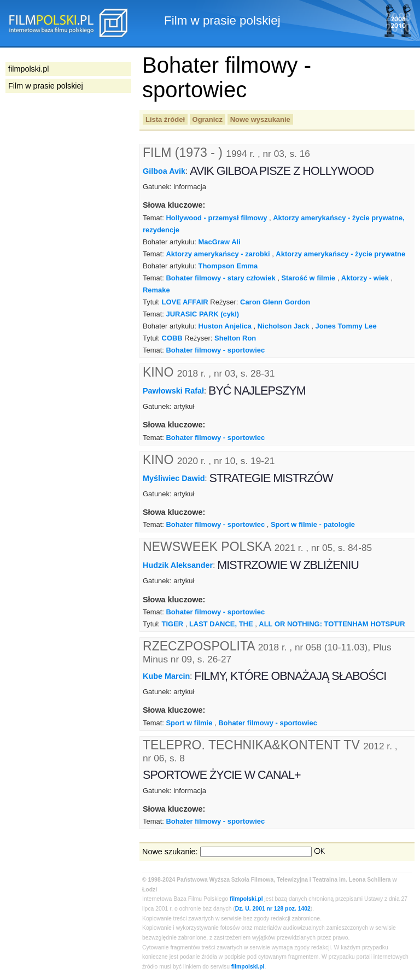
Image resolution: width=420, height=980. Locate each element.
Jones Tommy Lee (346, 326)
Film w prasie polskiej (46, 86)
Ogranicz (208, 119)
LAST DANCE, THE (221, 624)
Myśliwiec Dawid (174, 478)
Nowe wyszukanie (260, 119)
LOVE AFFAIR (185, 302)
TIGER (173, 624)
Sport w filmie (189, 723)
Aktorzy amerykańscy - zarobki (218, 254)
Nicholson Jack (284, 326)
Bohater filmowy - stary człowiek (220, 278)
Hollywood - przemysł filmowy (216, 218)
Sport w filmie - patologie (313, 524)
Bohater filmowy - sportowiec (215, 350)
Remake (156, 290)
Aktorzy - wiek (365, 278)
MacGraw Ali (220, 242)
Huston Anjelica (225, 326)
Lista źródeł (165, 119)
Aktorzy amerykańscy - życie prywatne (340, 254)
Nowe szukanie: (170, 852)
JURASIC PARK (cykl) (202, 314)
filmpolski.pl (246, 899)
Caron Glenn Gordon (275, 302)
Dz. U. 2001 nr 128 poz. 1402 (273, 909)
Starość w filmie (308, 278)
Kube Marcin (166, 676)
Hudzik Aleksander (178, 565)
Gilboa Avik (164, 171)
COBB (172, 338)
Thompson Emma (228, 266)
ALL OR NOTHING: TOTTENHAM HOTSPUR (332, 624)
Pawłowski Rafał (173, 391)
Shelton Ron (235, 338)
